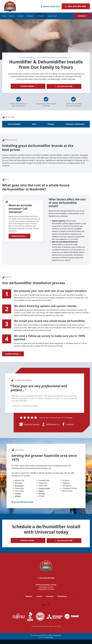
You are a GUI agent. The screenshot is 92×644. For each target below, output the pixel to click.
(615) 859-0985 (79, 298)
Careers (39, 601)
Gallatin (18, 499)
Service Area (62, 601)
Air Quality (40, 16)
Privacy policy (57, 640)
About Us (29, 601)
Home (4, 16)
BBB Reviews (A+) (53, 427)
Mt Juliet (42, 496)
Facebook (70, 427)
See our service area (50, 6)
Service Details (14, 125)
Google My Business (32, 427)
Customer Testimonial (75, 125)
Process (51, 125)
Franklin (18, 496)
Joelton (41, 494)
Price (34, 125)
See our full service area (22, 505)
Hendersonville (44, 491)
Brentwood (19, 488)
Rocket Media (49, 642)
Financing (50, 601)
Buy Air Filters (53, 16)
